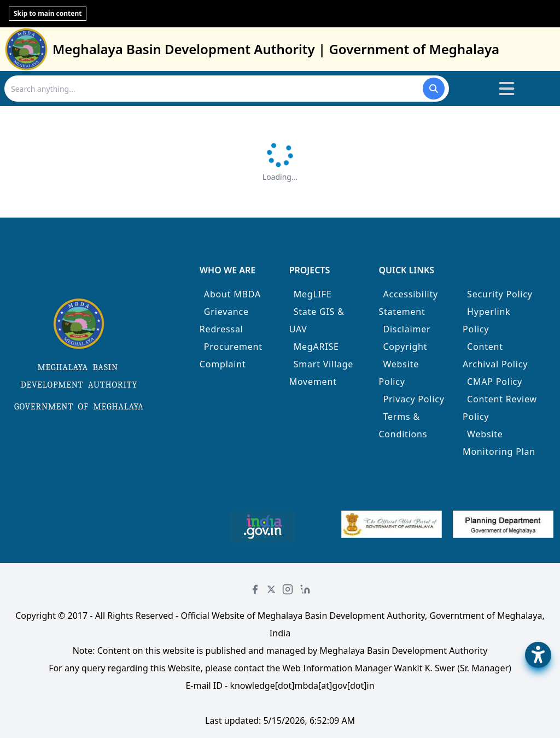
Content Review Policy (500, 408)
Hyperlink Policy (486, 320)
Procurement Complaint (231, 355)
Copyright (405, 347)
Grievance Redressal (224, 320)
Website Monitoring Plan (499, 443)
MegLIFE (313, 294)
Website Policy (399, 373)
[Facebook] (255, 589)
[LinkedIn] (305, 589)
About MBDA (232, 294)
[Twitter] (271, 589)
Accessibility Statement (408, 303)
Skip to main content (48, 13)
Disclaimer (407, 329)
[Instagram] (288, 589)
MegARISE (316, 347)
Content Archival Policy (495, 355)
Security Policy (500, 294)
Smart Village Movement (322, 373)
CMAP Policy (495, 382)
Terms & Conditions (403, 425)
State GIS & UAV (317, 320)
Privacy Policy (413, 399)
